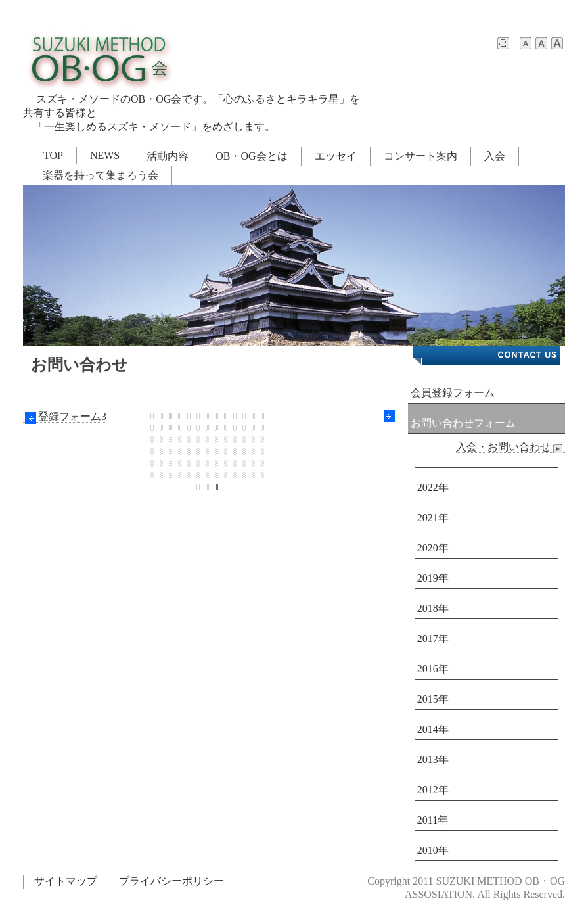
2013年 (433, 759)
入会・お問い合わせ (510, 447)
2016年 (433, 669)
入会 (495, 156)
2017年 (433, 639)
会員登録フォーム (453, 393)
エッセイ (336, 156)
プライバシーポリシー (171, 881)
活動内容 (168, 156)
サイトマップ (66, 881)
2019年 (433, 578)
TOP (53, 155)
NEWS (105, 155)
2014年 (433, 729)
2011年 (433, 820)
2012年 (433, 790)
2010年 (433, 850)
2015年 (433, 699)
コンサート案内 (420, 156)
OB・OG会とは (251, 156)
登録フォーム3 (65, 417)
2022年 (433, 487)
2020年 (433, 548)
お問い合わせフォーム (463, 423)
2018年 (433, 608)
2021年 (433, 518)
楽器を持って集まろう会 (101, 175)
